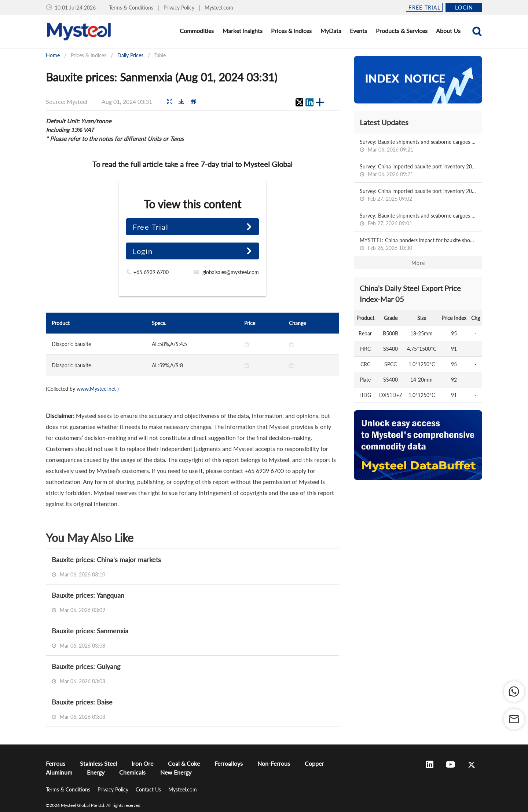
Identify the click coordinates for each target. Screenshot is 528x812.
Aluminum (59, 772)
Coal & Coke (184, 763)
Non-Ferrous (274, 763)
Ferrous (56, 763)
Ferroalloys (229, 763)
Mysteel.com (219, 8)
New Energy (176, 772)
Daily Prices (130, 55)
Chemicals (132, 772)
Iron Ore (142, 763)
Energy (96, 772)
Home (53, 55)
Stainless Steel (98, 763)
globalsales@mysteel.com (231, 272)
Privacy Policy (180, 8)
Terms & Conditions (132, 8)
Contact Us (149, 789)
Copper (314, 763)
